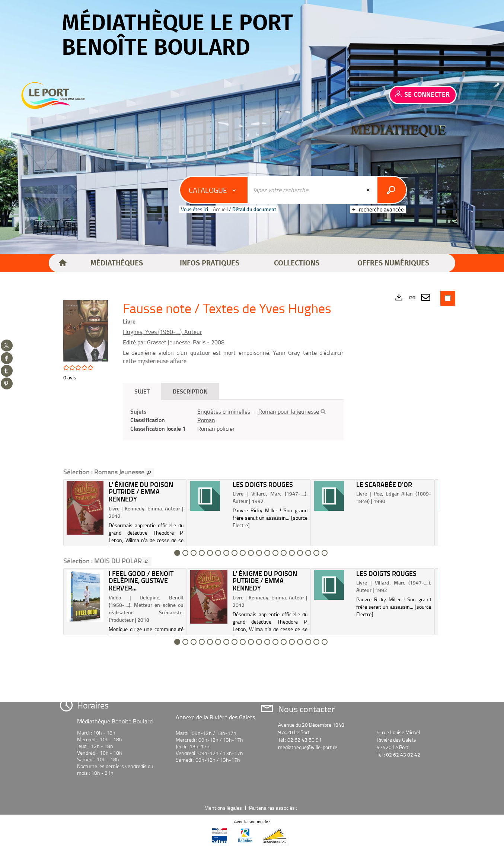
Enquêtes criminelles (224, 411)
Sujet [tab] (142, 391)
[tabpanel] (233, 420)
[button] (117, 263)
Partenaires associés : (274, 808)
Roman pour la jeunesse (289, 411)
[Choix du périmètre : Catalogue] (214, 190)
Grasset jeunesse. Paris (176, 342)
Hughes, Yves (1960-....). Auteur (162, 332)
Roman (206, 420)
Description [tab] (190, 391)
